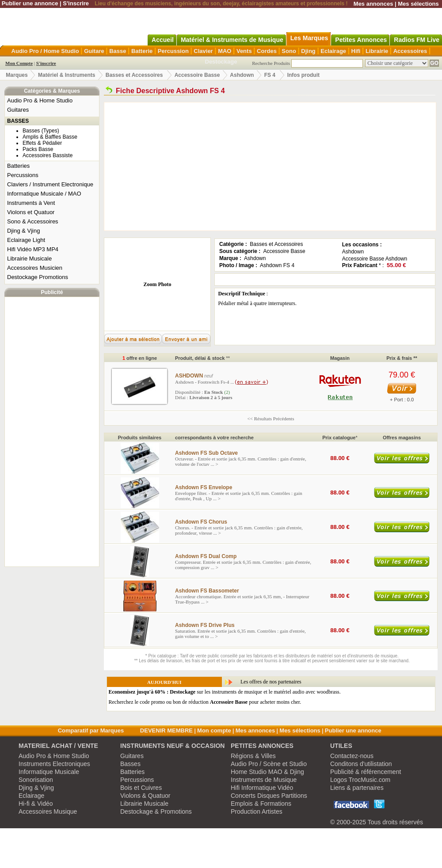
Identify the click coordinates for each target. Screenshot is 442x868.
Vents (244, 51)
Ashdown (242, 75)
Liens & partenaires (357, 788)
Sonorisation (36, 780)
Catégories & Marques (52, 91)
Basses (130, 764)
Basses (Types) (41, 131)
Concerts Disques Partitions (269, 796)
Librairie (377, 51)
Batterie (142, 51)
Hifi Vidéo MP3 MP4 (33, 249)
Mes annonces (373, 4)
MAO (225, 51)
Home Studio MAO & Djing (267, 772)
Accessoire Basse (197, 75)
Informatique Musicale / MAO (44, 194)
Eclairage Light (26, 240)
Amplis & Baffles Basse (50, 137)
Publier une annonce (30, 3)
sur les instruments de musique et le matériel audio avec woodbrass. (225, 692)
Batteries (18, 166)
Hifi (356, 51)
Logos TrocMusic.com (360, 780)
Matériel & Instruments (67, 75)
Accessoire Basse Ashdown (375, 259)
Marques (17, 75)
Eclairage (333, 51)
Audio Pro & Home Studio (40, 100)
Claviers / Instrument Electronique (50, 184)
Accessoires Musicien (35, 268)
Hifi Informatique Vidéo (262, 788)
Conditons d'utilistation (361, 764)
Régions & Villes (253, 756)
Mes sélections (418, 4)
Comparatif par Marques (91, 730)
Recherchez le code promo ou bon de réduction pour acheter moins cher (204, 702)
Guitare (94, 51)
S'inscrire (76, 3)
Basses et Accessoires (134, 75)
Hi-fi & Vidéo (36, 804)
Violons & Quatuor (145, 796)
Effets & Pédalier (42, 143)
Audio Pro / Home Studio (45, 51)
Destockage (221, 62)
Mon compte (214, 730)
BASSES (18, 121)
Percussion (173, 51)
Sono (289, 51)
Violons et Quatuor (31, 212)
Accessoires (410, 51)
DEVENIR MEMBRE (166, 730)
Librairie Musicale (29, 259)
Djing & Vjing (23, 231)
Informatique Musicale (49, 772)
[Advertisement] (52, 432)
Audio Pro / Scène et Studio (269, 764)
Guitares (18, 110)
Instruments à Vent (31, 203)
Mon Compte (19, 63)
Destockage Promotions (38, 277)
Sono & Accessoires (33, 221)
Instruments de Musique (264, 780)
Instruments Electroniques (54, 764)
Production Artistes (257, 811)
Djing (308, 51)
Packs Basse (38, 149)
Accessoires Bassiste (48, 155)
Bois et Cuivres (141, 788)
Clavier (203, 51)
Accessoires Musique (48, 811)
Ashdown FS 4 (277, 265)
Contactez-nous (352, 756)
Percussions (23, 175)
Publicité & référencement (366, 772)
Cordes (267, 51)
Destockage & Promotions (156, 811)
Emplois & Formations (261, 804)
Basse (118, 51)
